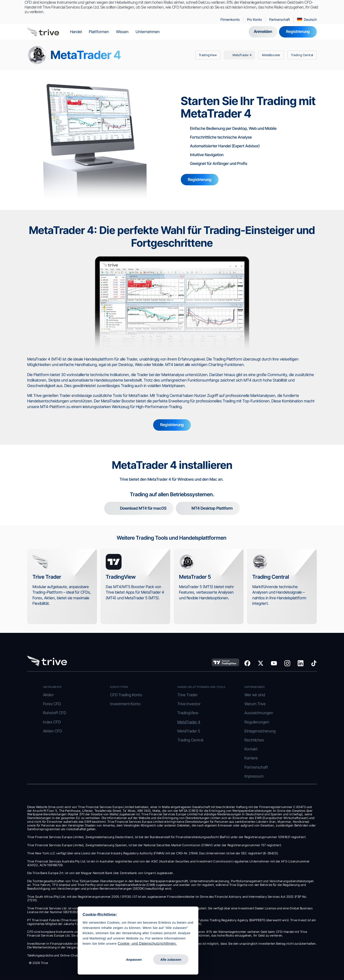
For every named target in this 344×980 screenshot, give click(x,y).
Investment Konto (125, 704)
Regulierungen (257, 722)
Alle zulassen (97, 955)
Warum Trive (255, 704)
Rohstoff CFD (55, 713)
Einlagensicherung (260, 731)
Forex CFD (52, 704)
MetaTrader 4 (189, 722)
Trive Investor (189, 704)
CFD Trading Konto (126, 695)
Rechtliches (254, 740)
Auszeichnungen (259, 713)
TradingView (188, 713)
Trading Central (190, 740)
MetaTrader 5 (189, 731)
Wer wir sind (255, 695)
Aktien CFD (53, 731)
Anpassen (60, 955)
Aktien (48, 695)
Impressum (254, 776)
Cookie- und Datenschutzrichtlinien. (73, 939)
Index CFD (52, 722)
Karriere (251, 758)
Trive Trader (187, 695)
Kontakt (251, 749)
